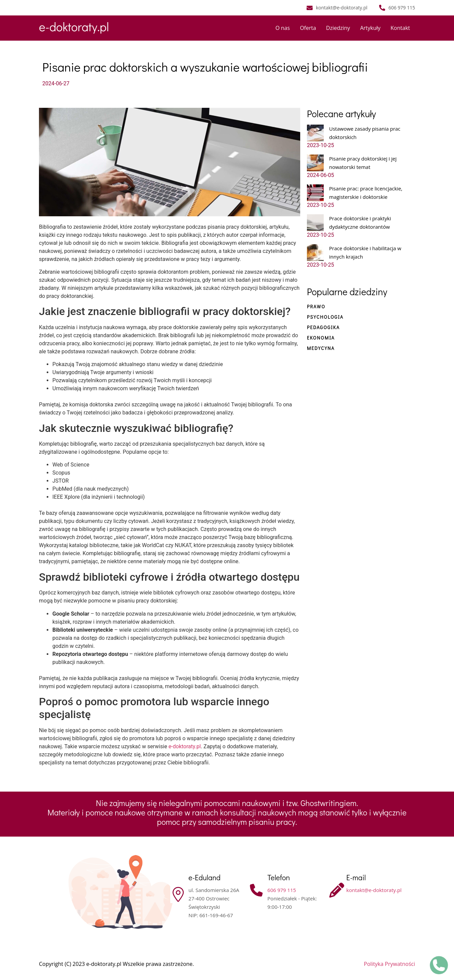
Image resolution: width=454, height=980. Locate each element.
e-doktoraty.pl (74, 27)
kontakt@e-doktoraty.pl (374, 890)
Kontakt (400, 28)
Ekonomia (321, 338)
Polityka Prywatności (390, 964)
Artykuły (370, 28)
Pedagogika (323, 327)
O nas (283, 28)
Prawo (316, 306)
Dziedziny (338, 28)
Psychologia (325, 317)
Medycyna (321, 348)
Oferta (308, 28)
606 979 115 (282, 890)
